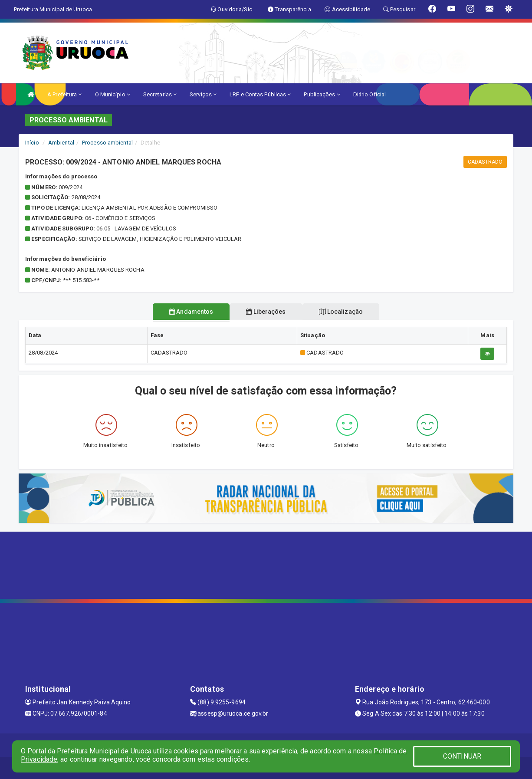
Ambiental (61, 143)
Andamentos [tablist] (188, 312)
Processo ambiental (107, 143)
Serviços (203, 94)
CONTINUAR (462, 756)
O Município (113, 94)
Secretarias (160, 94)
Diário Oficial (369, 94)
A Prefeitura (64, 94)
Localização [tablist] (344, 312)
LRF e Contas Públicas (260, 94)
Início (32, 143)
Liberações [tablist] (266, 312)
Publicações (322, 94)
